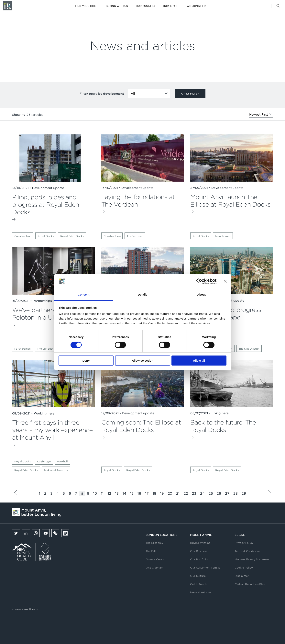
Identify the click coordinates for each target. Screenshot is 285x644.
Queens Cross (155, 559)
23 (194, 493)
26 (219, 493)
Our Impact (171, 6)
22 (186, 493)
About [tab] (201, 294)
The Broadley (154, 543)
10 (95, 493)
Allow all (199, 361)
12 (109, 493)
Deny (86, 361)
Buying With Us (200, 543)
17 (147, 493)
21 (178, 493)
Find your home (87, 6)
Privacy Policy (244, 543)
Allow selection (142, 361)
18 (154, 493)
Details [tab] (142, 294)
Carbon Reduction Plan (250, 584)
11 (102, 493)
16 (139, 493)
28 (236, 493)
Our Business (145, 6)
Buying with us (117, 6)
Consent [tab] (84, 294)
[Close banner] (225, 281)
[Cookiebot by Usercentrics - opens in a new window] (199, 281)
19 (162, 493)
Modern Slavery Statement (252, 559)
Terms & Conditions (247, 551)
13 (117, 493)
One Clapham (155, 567)
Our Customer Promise (205, 567)
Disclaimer (242, 576)
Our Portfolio (199, 559)
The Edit (151, 551)
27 (227, 493)
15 (132, 493)
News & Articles (201, 592)
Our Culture (198, 576)
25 (211, 493)
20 (170, 493)
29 (244, 493)
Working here (197, 6)
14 (124, 493)
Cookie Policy (244, 567)
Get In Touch (198, 584)
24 (202, 493)
